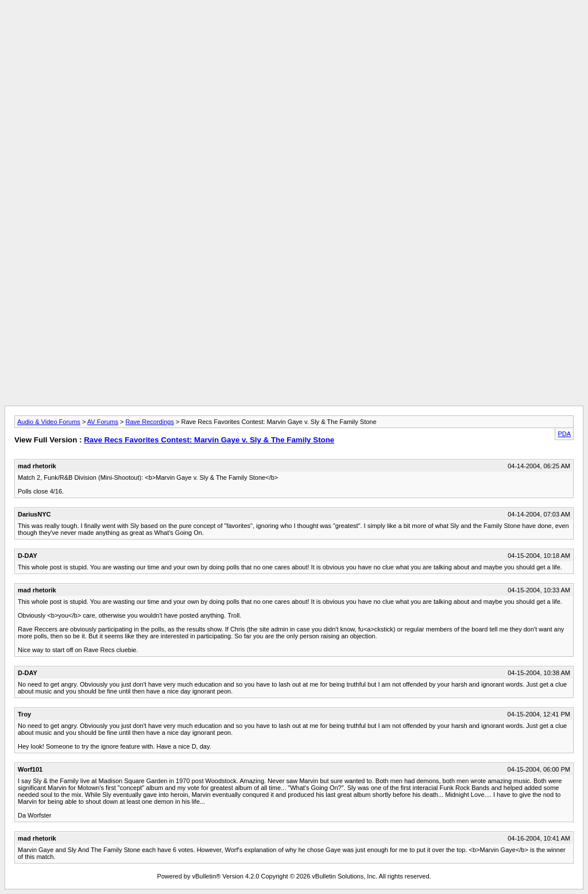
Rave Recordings (150, 422)
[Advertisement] (294, 30)
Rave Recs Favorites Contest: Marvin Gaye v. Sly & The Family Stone (209, 440)
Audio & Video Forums (49, 422)
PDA (564, 434)
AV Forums (103, 422)
